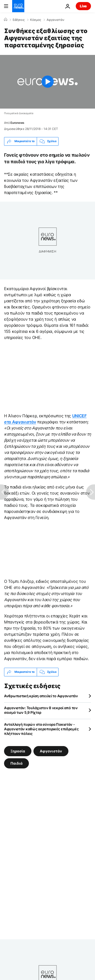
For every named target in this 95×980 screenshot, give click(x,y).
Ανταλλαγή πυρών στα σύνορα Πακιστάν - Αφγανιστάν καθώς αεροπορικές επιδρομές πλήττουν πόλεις (41, 729)
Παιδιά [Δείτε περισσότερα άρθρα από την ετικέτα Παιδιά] (16, 763)
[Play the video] (48, 82)
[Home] (6, 20)
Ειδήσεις (19, 20)
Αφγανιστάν (55, 20)
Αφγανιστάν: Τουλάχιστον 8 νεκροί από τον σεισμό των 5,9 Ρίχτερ (41, 710)
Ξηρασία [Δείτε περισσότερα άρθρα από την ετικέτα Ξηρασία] (18, 751)
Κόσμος (36, 20)
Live (83, 6)
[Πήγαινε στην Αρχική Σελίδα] (18, 6)
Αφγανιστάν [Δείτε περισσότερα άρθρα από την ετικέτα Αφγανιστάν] (51, 751)
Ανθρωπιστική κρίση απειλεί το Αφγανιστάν (41, 696)
